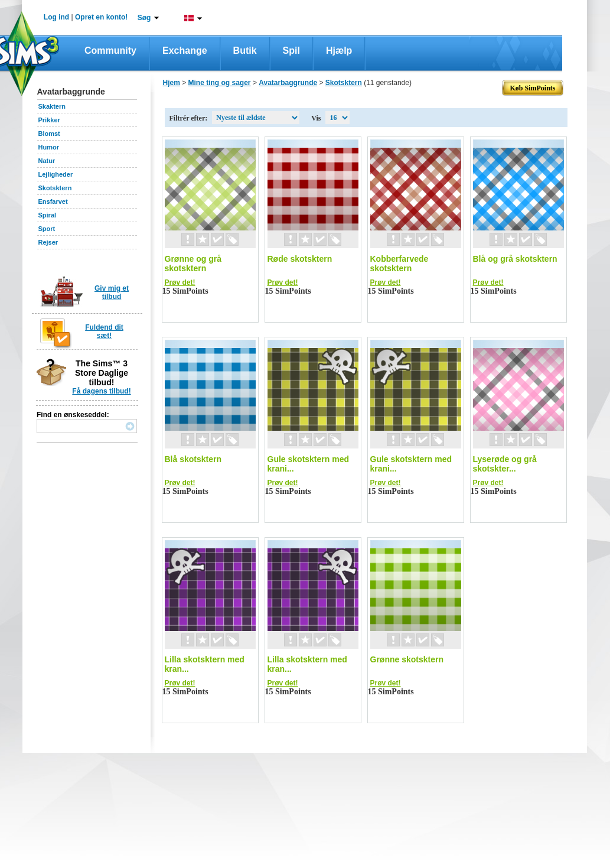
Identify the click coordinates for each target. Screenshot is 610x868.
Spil (291, 51)
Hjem (172, 83)
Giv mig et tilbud (112, 292)
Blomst (49, 134)
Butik (245, 51)
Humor (49, 147)
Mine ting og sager (220, 83)
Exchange (185, 51)
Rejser (48, 242)
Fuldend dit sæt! (104, 331)
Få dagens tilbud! (101, 391)
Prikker (49, 120)
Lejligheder (56, 174)
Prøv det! (180, 282)
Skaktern (52, 106)
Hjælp (339, 51)
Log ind (56, 17)
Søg (144, 18)
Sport (47, 229)
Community (110, 51)
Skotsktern (55, 188)
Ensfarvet (53, 201)
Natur (47, 161)
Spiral (48, 215)
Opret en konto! (101, 17)
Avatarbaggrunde (288, 83)
